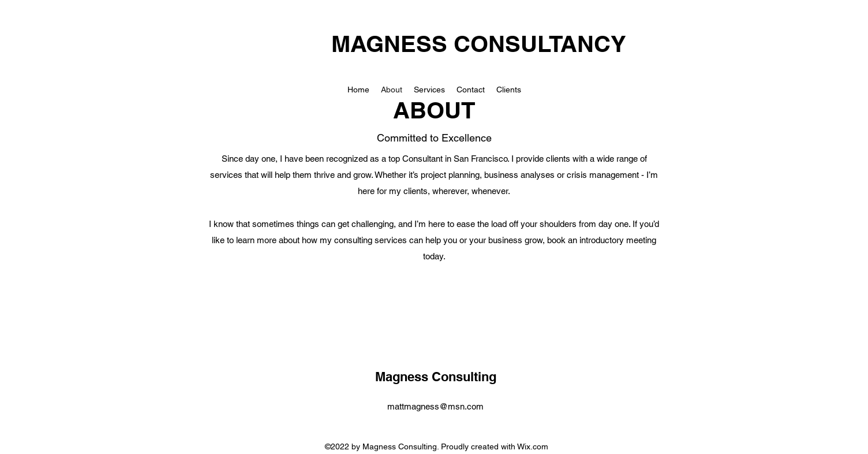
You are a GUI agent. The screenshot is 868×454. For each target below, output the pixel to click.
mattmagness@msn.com (435, 406)
